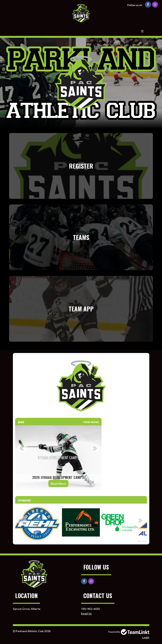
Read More (58, 483)
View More (91, 422)
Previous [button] (22, 448)
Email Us (86, 613)
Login (146, 637)
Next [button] (95, 448)
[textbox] (81, 385)
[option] (58, 458)
